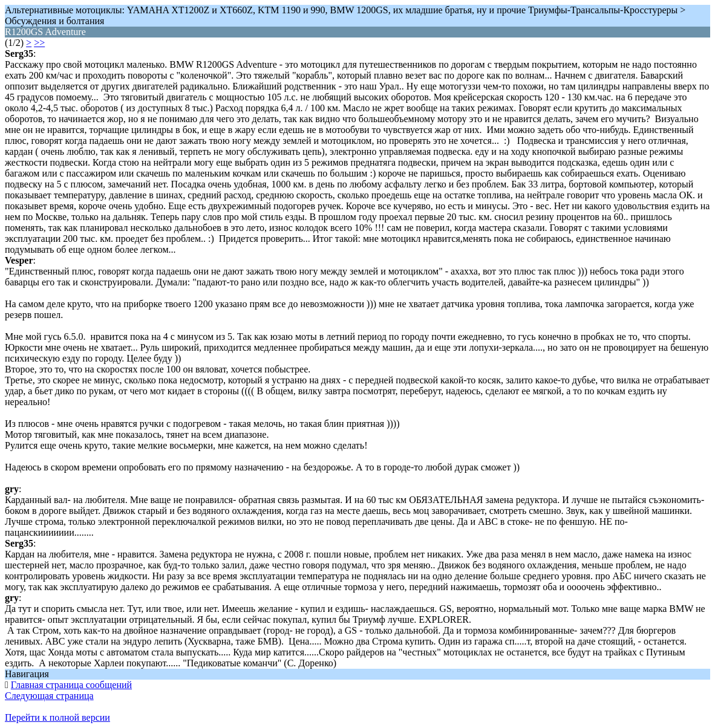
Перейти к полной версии (57, 717)
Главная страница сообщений (71, 685)
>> (39, 43)
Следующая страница (49, 696)
